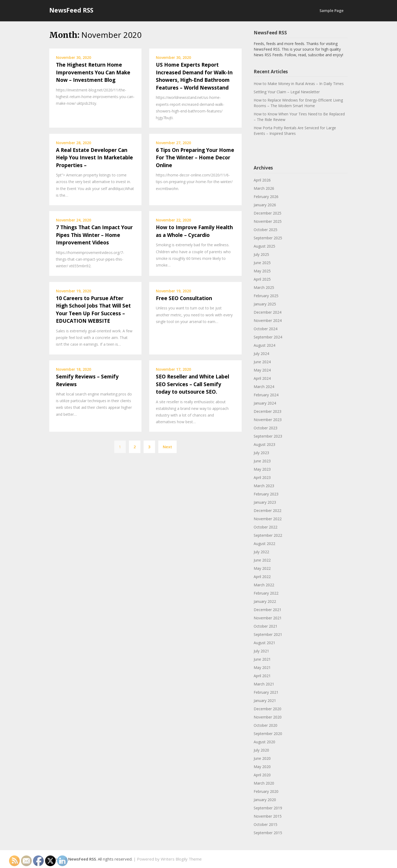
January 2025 (265, 304)
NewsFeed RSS (71, 10)
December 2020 (268, 709)
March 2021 (264, 684)
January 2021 (265, 701)
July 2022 (261, 552)
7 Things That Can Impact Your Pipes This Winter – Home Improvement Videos (94, 235)
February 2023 (266, 494)
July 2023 (261, 453)
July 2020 (261, 750)
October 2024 (266, 329)
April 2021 (262, 676)
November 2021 (268, 618)
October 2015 (266, 824)
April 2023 (262, 477)
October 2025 (266, 230)
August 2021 (264, 643)
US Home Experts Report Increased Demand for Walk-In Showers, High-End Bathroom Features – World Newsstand (194, 76)
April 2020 (262, 775)
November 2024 (268, 320)
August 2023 (264, 444)
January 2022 (265, 601)
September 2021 (268, 634)
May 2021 (262, 667)
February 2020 (266, 791)
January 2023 (265, 502)
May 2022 (262, 568)
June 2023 (262, 461)
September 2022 (268, 535)
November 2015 (268, 816)
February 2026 (266, 197)
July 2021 (261, 651)
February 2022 (266, 593)
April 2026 (262, 180)
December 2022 (268, 510)
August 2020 (264, 742)
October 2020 (266, 725)
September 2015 (268, 833)
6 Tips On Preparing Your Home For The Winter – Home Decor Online (195, 158)
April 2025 (262, 279)
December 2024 (268, 312)
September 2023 (268, 436)
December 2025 (268, 213)
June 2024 (262, 362)
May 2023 (262, 469)
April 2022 (262, 577)
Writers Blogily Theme (181, 859)
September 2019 (268, 808)
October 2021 (266, 626)
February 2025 (266, 296)
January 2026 (265, 205)
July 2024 (261, 354)
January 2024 (265, 403)
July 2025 (261, 254)
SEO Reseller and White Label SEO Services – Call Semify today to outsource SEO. (193, 384)
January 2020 (265, 800)
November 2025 (268, 221)
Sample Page (331, 11)
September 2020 (268, 734)
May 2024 (262, 370)
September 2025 (268, 238)
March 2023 (264, 486)
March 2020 (264, 783)
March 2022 (264, 585)
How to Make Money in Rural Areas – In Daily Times (299, 84)
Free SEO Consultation (184, 298)
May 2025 (262, 271)
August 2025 (264, 246)
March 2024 (264, 387)
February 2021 (266, 692)
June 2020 (262, 758)
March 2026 (264, 188)
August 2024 (264, 345)
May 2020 (262, 767)
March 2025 (264, 287)
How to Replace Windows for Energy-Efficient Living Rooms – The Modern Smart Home (298, 103)
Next (167, 447)
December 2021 (268, 610)
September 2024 (268, 337)
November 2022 (268, 519)
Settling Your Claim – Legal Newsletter (287, 92)
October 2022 (266, 527)
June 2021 (262, 659)
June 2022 (262, 560)
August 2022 (264, 544)
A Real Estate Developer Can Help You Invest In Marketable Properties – (94, 158)
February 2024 (266, 395)
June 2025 (262, 263)
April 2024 (262, 378)
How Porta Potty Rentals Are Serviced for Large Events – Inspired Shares (295, 131)
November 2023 (268, 420)
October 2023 (266, 428)
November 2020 (268, 717)
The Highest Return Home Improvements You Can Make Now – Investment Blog (93, 72)
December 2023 (268, 411)
